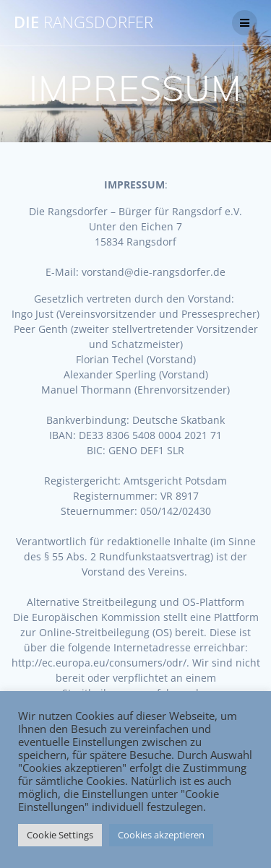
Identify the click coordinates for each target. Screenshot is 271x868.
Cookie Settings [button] (60, 835)
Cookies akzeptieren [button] (161, 835)
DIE (83, 22)
